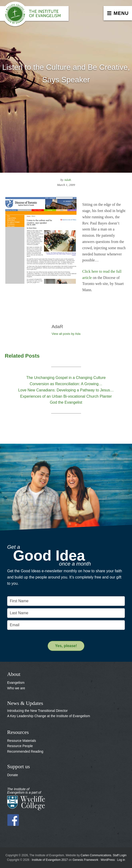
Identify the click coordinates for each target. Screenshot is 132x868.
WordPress (108, 860)
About (14, 674)
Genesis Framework (85, 860)
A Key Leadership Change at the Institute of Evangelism (49, 716)
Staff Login (120, 855)
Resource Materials (22, 741)
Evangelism (16, 683)
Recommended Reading (25, 751)
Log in (121, 860)
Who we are (16, 688)
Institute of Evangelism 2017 (50, 860)
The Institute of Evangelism (36, 16)
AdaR (67, 180)
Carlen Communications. (96, 855)
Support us (19, 766)
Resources (18, 732)
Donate (13, 775)
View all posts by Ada (66, 334)
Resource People (20, 746)
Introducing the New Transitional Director (37, 711)
